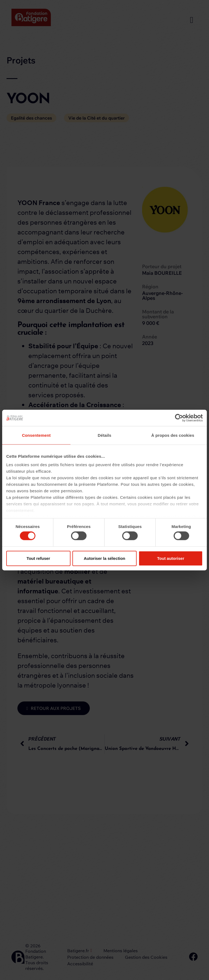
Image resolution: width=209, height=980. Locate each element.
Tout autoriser (171, 558)
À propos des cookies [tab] (173, 435)
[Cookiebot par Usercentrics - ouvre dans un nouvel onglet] (179, 418)
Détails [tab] (104, 435)
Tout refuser (38, 558)
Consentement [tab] (36, 435)
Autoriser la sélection (105, 558)
